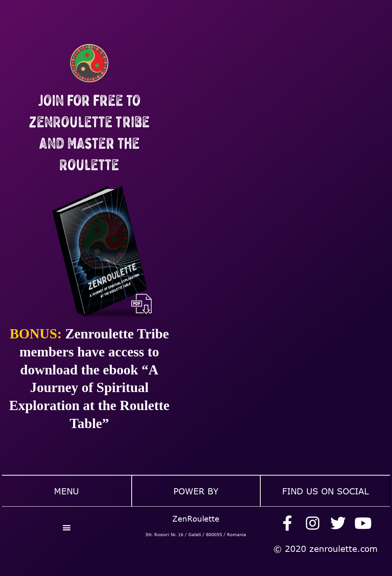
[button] (66, 528)
